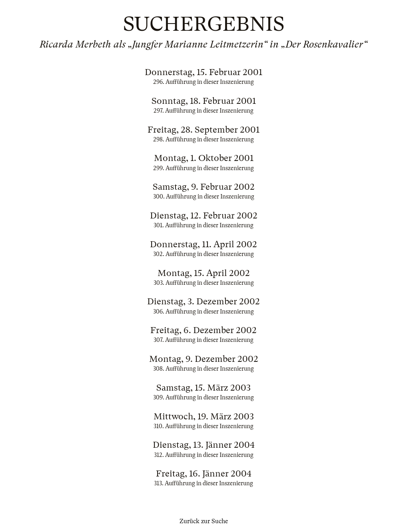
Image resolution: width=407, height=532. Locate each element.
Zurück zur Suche (204, 521)
